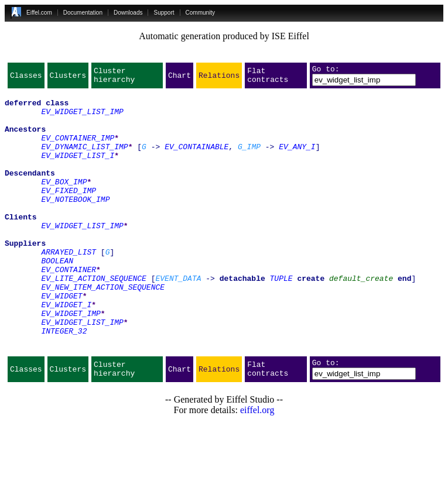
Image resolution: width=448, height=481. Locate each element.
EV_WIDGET (61, 339)
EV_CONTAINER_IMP (78, 150)
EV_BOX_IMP (64, 202)
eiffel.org (257, 466)
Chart (179, 78)
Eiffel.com (39, 13)
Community (201, 13)
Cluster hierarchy (114, 78)
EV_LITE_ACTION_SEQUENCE (93, 318)
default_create (361, 318)
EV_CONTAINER (69, 308)
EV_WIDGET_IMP (71, 360)
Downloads (128, 13)
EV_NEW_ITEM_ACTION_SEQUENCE (103, 329)
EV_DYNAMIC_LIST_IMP (84, 160)
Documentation (83, 13)
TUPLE (281, 318)
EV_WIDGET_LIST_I (78, 171)
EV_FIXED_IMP (69, 213)
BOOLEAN (57, 297)
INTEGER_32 (64, 382)
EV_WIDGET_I (66, 350)
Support (164, 13)
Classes (26, 78)
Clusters (68, 78)
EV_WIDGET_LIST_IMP (82, 118)
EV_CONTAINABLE (196, 160)
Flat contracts (268, 78)
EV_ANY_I (297, 160)
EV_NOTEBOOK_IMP (75, 224)
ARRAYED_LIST (69, 287)
